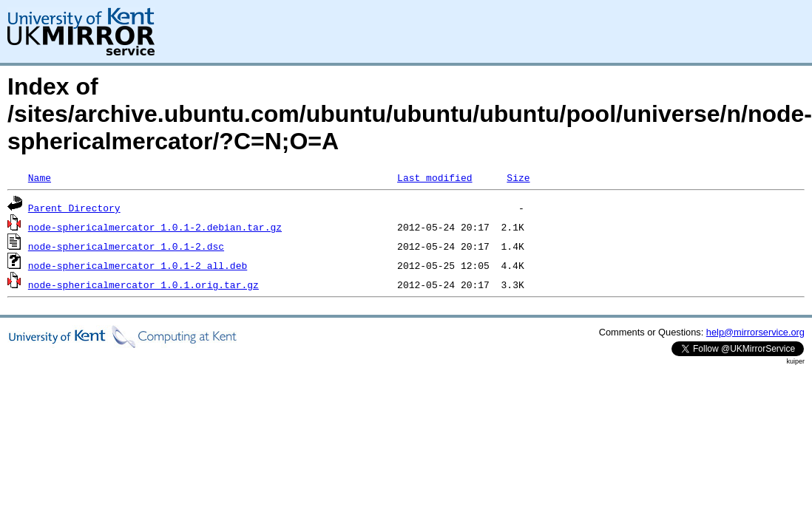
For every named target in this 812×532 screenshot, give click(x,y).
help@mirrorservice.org (755, 332)
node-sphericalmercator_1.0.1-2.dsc (126, 246)
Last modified (434, 177)
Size (518, 177)
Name (40, 177)
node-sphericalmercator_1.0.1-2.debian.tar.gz (155, 227)
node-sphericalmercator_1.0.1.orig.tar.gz (143, 284)
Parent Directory (74, 208)
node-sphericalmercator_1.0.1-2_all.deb (138, 265)
